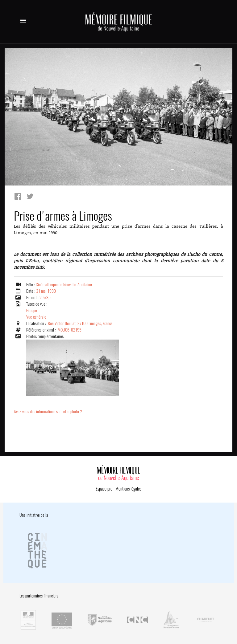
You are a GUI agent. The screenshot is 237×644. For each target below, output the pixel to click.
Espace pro (104, 489)
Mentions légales (128, 489)
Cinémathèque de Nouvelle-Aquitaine (64, 285)
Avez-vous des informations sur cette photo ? (48, 412)
